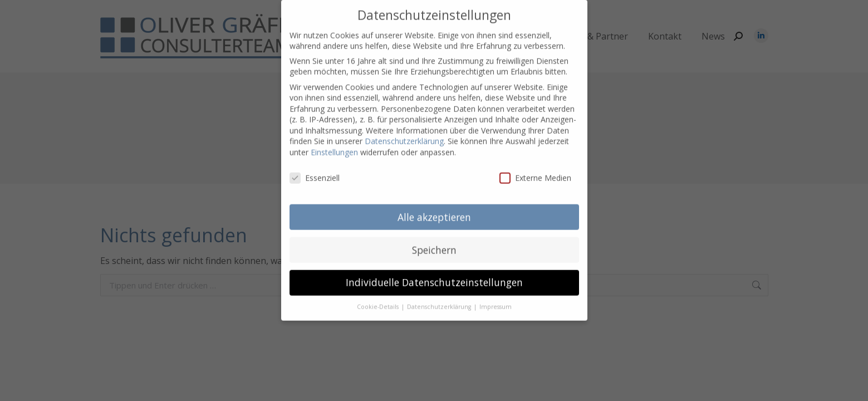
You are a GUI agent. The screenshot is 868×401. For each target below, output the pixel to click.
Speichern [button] (434, 235)
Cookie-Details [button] (379, 292)
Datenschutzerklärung (404, 127)
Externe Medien (535, 163)
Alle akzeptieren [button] (434, 202)
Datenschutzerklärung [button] (440, 292)
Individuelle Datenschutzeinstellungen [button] (434, 268)
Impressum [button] (496, 292)
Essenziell (315, 163)
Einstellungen (334, 138)
